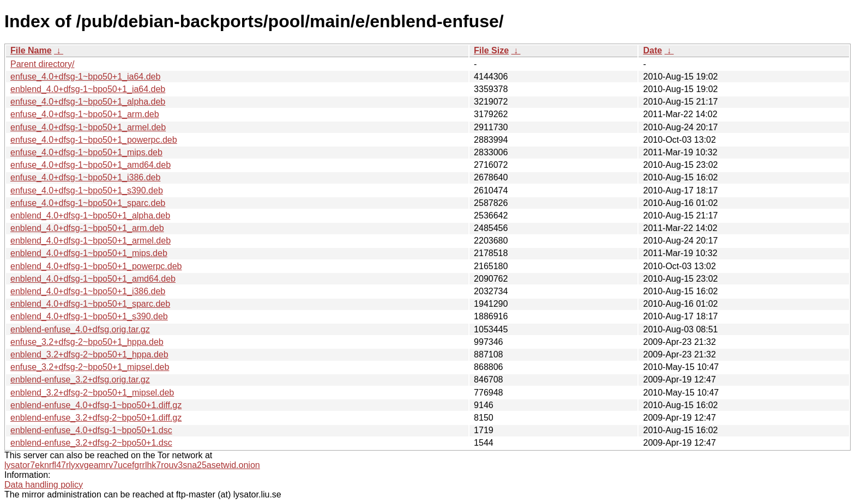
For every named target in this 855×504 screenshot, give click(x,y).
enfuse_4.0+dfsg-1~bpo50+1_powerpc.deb (94, 140)
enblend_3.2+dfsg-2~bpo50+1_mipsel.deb (92, 393)
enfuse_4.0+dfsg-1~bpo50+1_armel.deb (88, 127)
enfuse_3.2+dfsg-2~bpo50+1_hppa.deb (87, 342)
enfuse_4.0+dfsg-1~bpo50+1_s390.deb (87, 190)
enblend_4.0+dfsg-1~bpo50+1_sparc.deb (90, 304)
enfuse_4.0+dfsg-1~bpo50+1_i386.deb (85, 177)
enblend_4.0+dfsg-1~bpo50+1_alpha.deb (90, 215)
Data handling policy (44, 485)
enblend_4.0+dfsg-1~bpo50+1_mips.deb (89, 253)
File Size (491, 50)
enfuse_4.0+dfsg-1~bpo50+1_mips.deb (86, 152)
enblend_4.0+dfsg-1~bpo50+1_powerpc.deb (96, 266)
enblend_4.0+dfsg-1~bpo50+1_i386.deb (88, 291)
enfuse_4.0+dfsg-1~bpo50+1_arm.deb (85, 114)
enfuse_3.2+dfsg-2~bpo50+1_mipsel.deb (90, 367)
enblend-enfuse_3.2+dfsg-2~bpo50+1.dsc (91, 443)
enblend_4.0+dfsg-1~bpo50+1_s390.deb (89, 316)
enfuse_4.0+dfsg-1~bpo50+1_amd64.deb (91, 165)
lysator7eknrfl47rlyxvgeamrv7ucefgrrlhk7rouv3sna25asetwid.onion (132, 465)
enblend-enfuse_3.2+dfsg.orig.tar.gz (80, 379)
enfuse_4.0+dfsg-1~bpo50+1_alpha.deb (88, 102)
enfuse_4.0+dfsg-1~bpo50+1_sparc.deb (88, 203)
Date (652, 50)
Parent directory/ (42, 64)
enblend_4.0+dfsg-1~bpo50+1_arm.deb (87, 228)
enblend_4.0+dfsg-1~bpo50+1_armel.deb (91, 241)
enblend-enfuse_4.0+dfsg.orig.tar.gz (80, 329)
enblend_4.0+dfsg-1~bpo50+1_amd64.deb (93, 279)
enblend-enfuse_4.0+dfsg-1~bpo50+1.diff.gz (96, 405)
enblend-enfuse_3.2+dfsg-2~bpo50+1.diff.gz (96, 418)
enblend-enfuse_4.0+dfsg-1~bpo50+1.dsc (91, 430)
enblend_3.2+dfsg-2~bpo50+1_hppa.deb (89, 354)
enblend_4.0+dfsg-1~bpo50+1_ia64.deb (88, 89)
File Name (31, 50)
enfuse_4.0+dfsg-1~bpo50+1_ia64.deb (85, 77)
